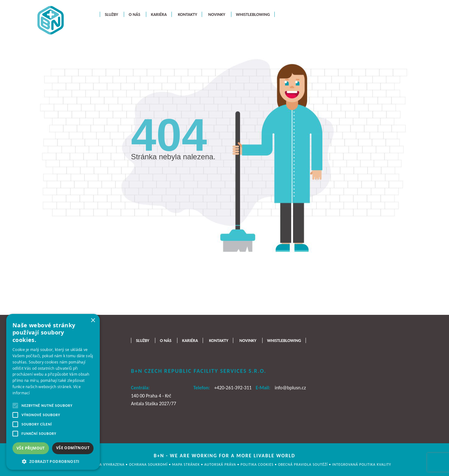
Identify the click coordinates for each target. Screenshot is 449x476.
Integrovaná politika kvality (362, 464)
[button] (53, 461)
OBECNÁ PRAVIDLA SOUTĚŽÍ (304, 464)
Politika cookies (258, 464)
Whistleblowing (253, 14)
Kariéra (159, 14)
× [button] (93, 321)
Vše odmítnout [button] (73, 448)
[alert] (53, 392)
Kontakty (187, 14)
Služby (111, 14)
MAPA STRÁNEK (186, 464)
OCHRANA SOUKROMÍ (149, 464)
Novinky (217, 14)
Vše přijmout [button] (31, 448)
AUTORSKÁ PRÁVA (221, 464)
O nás (135, 14)
